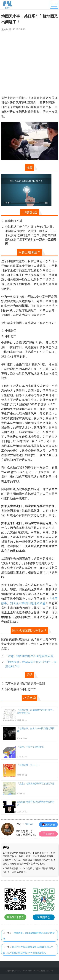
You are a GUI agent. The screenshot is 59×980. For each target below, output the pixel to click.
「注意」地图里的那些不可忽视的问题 (29, 656)
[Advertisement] (29, 64)
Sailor (29, 824)
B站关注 (48, 834)
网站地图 (41, 971)
